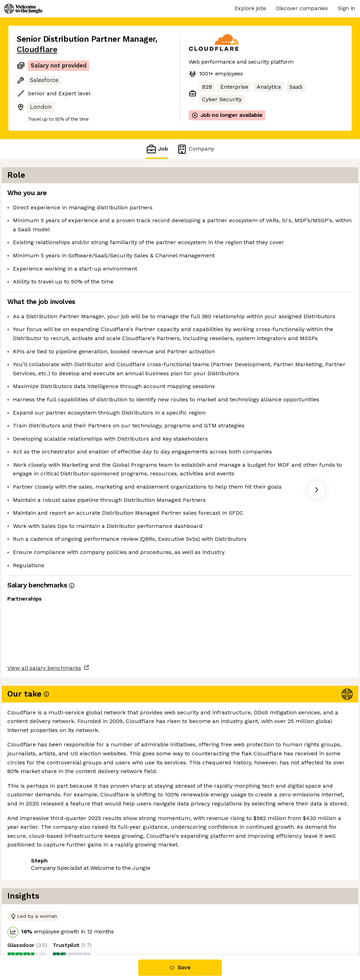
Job (157, 149)
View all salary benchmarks (51, 899)
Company (195, 149)
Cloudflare (37, 50)
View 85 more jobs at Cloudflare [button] (109, 926)
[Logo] (23, 9)
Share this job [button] (36, 926)
